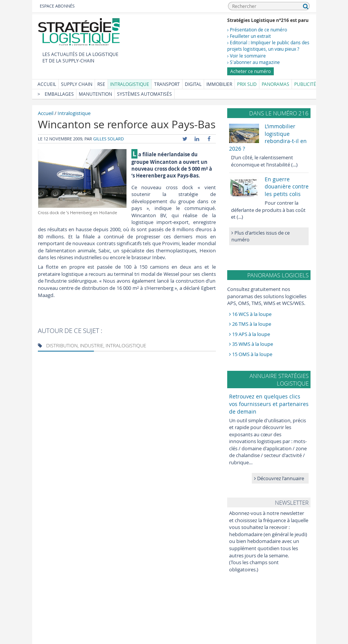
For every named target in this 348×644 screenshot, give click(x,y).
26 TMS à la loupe (250, 324)
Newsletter (292, 502)
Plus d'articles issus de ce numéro (261, 236)
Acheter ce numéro (250, 71)
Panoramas (275, 84)
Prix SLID (247, 84)
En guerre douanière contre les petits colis (287, 187)
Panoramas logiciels (278, 275)
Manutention (95, 94)
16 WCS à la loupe (250, 314)
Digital (193, 84)
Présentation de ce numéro (257, 30)
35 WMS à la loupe (251, 344)
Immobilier (219, 84)
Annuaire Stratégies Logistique (279, 380)
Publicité (305, 84)
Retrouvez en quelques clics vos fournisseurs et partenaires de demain (269, 404)
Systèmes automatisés (144, 94)
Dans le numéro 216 (279, 113)
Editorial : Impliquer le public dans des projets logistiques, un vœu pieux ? (268, 46)
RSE (101, 84)
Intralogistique (130, 84)
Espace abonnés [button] (57, 6)
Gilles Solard (108, 139)
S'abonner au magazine (254, 62)
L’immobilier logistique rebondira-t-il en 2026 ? (268, 137)
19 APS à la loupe (250, 334)
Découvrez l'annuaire (279, 478)
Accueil (47, 84)
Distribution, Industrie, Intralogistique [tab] (92, 345)
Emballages (59, 94)
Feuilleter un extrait (249, 36)
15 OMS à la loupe (251, 354)
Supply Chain (77, 84)
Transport (167, 84)
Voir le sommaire (247, 56)
